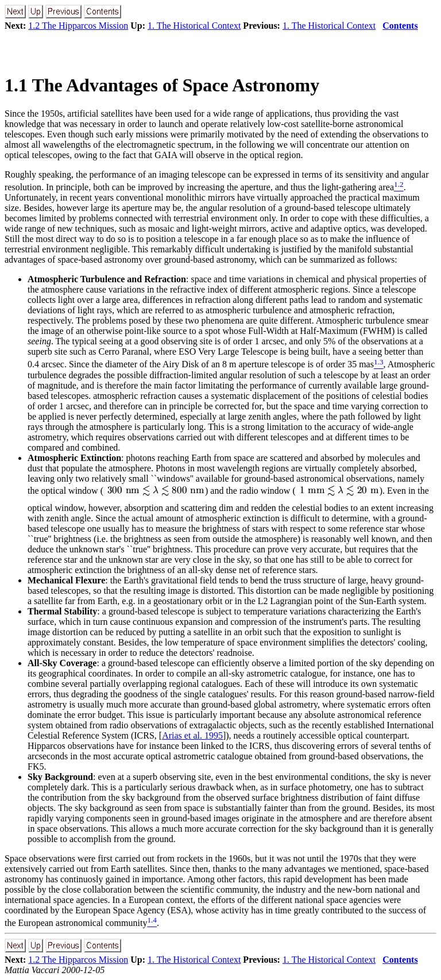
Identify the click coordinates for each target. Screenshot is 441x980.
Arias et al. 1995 (192, 735)
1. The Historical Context (194, 26)
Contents (400, 26)
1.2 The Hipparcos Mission (78, 26)
